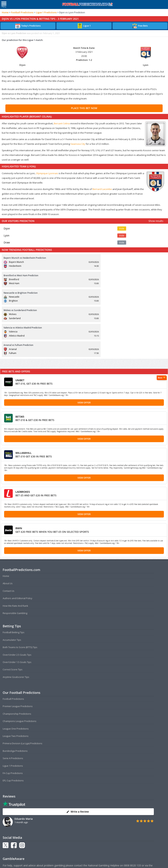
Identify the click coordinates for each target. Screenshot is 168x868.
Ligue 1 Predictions (46, 12)
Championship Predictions (17, 661)
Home (5, 12)
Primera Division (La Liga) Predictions (23, 691)
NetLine (7, 817)
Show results (156, 221)
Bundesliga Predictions (15, 698)
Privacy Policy (90, 862)
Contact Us (9, 538)
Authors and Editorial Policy (17, 546)
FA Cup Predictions (13, 721)
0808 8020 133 (132, 813)
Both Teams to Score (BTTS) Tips (20, 595)
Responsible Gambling (15, 561)
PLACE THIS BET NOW (84, 108)
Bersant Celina (62, 123)
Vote (122, 228)
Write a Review (78, 759)
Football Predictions (22, 12)
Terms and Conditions (70, 862)
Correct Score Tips (13, 617)
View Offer (84, 350)
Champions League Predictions (20, 669)
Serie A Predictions (13, 706)
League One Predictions (16, 676)
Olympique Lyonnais (47, 173)
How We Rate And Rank (15, 553)
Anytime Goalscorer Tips (16, 625)
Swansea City (78, 144)
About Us (8, 531)
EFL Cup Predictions (13, 728)
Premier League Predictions (18, 654)
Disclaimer (104, 862)
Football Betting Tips (14, 580)
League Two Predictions (16, 684)
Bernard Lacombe (102, 189)
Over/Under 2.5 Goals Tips (17, 602)
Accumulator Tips (12, 587)
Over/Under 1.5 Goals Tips (17, 610)
